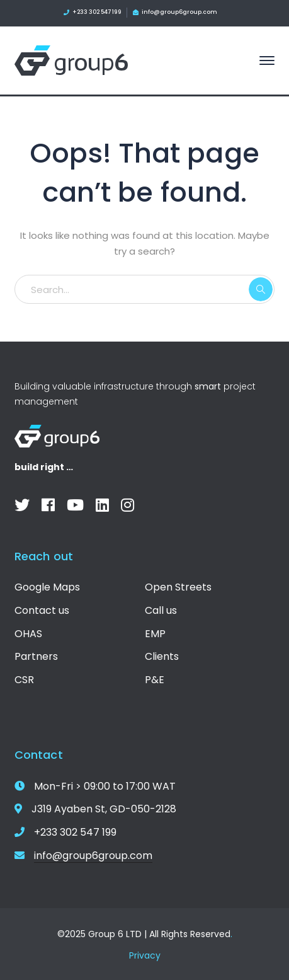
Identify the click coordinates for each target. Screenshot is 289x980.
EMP (155, 634)
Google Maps (47, 587)
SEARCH (261, 289)
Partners (36, 656)
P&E (155, 680)
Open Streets (178, 587)
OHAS (28, 634)
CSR (24, 680)
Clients (162, 656)
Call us (161, 610)
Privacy (145, 955)
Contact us (42, 610)
